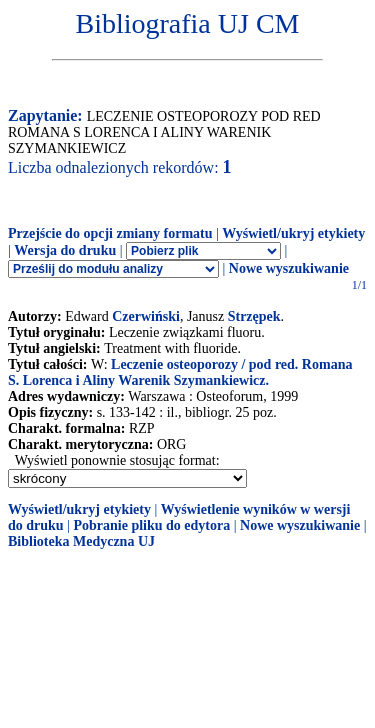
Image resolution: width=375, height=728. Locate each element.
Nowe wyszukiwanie (289, 268)
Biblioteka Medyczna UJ (81, 541)
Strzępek (254, 316)
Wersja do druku (65, 250)
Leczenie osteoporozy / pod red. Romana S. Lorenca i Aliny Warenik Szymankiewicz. (180, 372)
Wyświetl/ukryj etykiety (293, 233)
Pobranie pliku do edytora (151, 525)
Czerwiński (146, 316)
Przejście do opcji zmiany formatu (110, 233)
